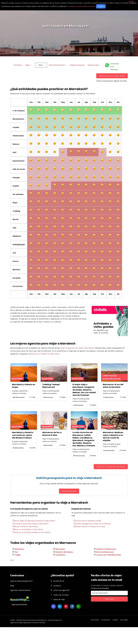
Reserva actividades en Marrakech (28, 529)
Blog (12, 586)
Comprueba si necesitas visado (87, 521)
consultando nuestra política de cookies (82, 6)
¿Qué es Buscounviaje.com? (21, 581)
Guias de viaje (59, 599)
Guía (40, 65)
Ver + (12, 560)
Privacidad (95, 620)
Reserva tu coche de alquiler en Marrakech (31, 532)
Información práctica (57, 65)
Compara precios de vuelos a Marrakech (30, 524)
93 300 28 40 (59, 581)
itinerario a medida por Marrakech (45, 354)
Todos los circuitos (61, 595)
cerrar (131, 1)
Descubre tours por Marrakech (112, 76)
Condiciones (106, 620)
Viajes (27, 65)
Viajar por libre (93, 65)
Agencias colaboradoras (20, 590)
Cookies (115, 620)
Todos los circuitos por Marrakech (111, 467)
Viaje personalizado (77, 65)
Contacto (57, 586)
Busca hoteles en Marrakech (25, 527)
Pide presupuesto (69, 491)
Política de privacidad (100, 588)
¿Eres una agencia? (62, 590)
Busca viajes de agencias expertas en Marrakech (34, 521)
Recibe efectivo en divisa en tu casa (89, 527)
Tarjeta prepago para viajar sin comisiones (92, 524)
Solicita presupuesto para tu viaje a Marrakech (69, 478)
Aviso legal (124, 620)
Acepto (101, 6)
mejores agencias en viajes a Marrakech (77, 348)
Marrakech (18, 65)
